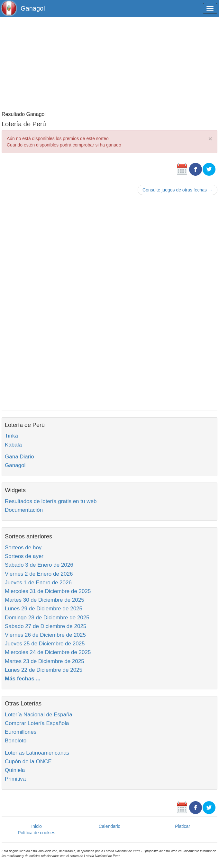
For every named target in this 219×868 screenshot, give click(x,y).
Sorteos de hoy (23, 548)
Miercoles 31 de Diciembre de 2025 (48, 591)
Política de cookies (36, 833)
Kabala (13, 445)
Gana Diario (19, 457)
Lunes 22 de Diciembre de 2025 (44, 670)
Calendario (110, 826)
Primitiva (15, 779)
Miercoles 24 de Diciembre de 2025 (48, 652)
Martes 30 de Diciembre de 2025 (45, 600)
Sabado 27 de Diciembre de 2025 (46, 626)
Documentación (24, 510)
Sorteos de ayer (24, 556)
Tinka (11, 436)
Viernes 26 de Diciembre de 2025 (45, 635)
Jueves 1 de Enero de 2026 (38, 583)
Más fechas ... (23, 679)
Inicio (36, 826)
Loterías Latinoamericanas (37, 753)
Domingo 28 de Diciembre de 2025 (47, 618)
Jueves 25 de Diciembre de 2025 (45, 644)
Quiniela (15, 770)
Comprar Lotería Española (37, 723)
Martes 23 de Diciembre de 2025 (45, 661)
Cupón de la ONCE (28, 762)
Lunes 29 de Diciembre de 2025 (44, 609)
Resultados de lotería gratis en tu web (51, 501)
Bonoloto (16, 741)
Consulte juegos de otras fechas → (178, 190)
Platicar (182, 826)
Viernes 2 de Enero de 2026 (39, 574)
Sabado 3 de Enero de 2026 (39, 565)
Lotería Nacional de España (39, 715)
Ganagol (33, 8)
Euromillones (21, 732)
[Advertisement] (109, 63)
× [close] (210, 139)
